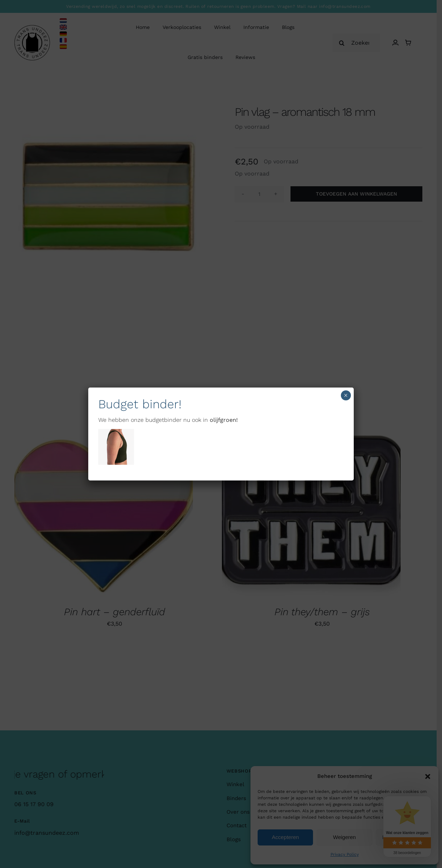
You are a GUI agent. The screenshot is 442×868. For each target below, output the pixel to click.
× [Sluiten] (346, 395)
